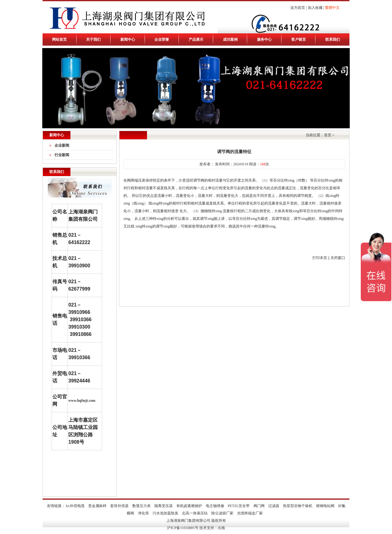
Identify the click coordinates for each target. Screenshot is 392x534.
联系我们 (333, 39)
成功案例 (230, 39)
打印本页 (320, 258)
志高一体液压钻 (195, 513)
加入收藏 (315, 8)
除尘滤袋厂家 (222, 513)
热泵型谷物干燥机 (298, 506)
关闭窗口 (338, 258)
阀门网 (259, 506)
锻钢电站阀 (325, 506)
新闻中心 (128, 39)
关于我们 (93, 39)
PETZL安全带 (239, 506)
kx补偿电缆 (75, 506)
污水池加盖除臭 (165, 513)
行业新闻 (62, 155)
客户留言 (299, 39)
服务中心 (264, 39)
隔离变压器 (164, 506)
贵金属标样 (97, 506)
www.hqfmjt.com (82, 401)
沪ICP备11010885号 (183, 528)
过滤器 (274, 506)
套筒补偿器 (119, 506)
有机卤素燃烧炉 (189, 506)
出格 (221, 528)
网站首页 (59, 39)
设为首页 (298, 8)
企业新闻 (62, 145)
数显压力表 (141, 506)
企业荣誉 (162, 39)
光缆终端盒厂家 (250, 513)
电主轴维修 (215, 506)
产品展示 (196, 39)
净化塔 (143, 513)
